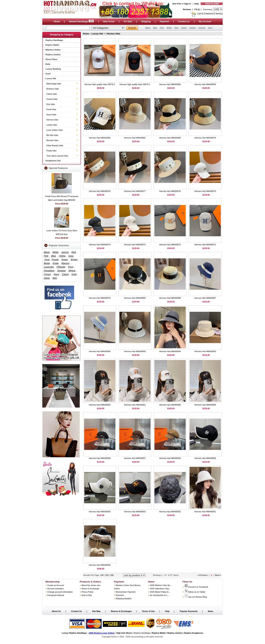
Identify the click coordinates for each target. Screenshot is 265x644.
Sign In (188, 4)
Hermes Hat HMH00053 (135, 512)
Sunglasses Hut (53, 161)
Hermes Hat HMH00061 (135, 405)
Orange (202, 28)
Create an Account (56, 585)
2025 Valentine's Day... (160, 589)
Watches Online (53, 50)
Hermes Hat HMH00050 (100, 565)
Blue (155, 28)
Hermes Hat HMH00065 (135, 351)
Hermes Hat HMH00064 (170, 351)
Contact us (184, 22)
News (211, 611)
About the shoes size (91, 585)
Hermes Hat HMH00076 (170, 191)
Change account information (60, 592)
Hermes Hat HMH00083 (205, 84)
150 (107, 575)
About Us (56, 611)
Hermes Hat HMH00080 (170, 138)
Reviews (187, 9)
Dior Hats (51, 104)
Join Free (177, 4)
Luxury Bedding (53, 69)
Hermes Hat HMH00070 (100, 298)
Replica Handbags (54, 40)
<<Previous (202, 575)
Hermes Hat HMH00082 (100, 138)
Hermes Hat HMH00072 (170, 245)
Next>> (218, 575)
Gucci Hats (51, 115)
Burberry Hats (53, 89)
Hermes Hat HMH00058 (100, 458)
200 (112, 575)
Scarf (48, 74)
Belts (48, 64)
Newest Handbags (81, 22)
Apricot (192, 28)
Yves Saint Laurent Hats (57, 156)
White (169, 28)
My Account (205, 22)
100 (102, 575)
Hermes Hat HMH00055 (205, 458)
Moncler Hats (52, 140)
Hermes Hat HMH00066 (100, 351)
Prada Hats (51, 151)
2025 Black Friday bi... (160, 592)
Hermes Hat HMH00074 (100, 245)
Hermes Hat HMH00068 (170, 298)
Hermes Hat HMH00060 (170, 405)
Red (176, 28)
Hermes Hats (52, 120)
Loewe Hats (52, 125)
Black (148, 28)
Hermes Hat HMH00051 (205, 512)
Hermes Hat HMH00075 (205, 191)
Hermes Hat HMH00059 (205, 405)
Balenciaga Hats (54, 84)
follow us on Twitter (195, 592)
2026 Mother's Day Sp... (161, 585)
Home (57, 22)
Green (184, 28)
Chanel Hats (52, 99)
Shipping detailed (123, 599)
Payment (164, 22)
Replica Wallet (52, 45)
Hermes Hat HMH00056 (170, 458)
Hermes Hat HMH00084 (170, 84)
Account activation (55, 589)
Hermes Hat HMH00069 (135, 298)
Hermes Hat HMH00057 (135, 458)
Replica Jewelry (53, 55)
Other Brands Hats (55, 145)
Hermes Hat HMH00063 (205, 351)
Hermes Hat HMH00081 (135, 138)
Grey (210, 28)
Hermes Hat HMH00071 (205, 245)
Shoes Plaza (51, 59)
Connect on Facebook (196, 587)
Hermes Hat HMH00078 (100, 191)
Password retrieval (56, 595)
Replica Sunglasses (194, 633)
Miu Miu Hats (52, 135)
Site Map (96, 611)
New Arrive (109, 22)
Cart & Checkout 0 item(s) (210, 14)
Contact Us (77, 611)
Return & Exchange (90, 589)
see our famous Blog (196, 597)
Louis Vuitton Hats (55, 130)
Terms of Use (148, 611)
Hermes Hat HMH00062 (100, 405)
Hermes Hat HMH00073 (135, 245)
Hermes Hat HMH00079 (205, 138)
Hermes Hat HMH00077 (135, 191)
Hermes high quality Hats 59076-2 (100, 84)
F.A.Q (197, 9)
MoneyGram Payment (126, 592)
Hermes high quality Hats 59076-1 (135, 84)
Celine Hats (52, 94)
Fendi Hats (51, 109)
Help (197, 4)
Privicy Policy (88, 592)
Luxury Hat (51, 78)
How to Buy (87, 595)
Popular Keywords (189, 611)
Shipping (146, 22)
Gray (47, 260)
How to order (212, 4)
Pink (162, 28)
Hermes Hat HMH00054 (100, 512)
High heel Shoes (124, 633)
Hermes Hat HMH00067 (205, 298)
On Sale (128, 22)
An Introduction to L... (160, 595)
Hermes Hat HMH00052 (170, 512)
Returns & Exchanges (121, 611)
